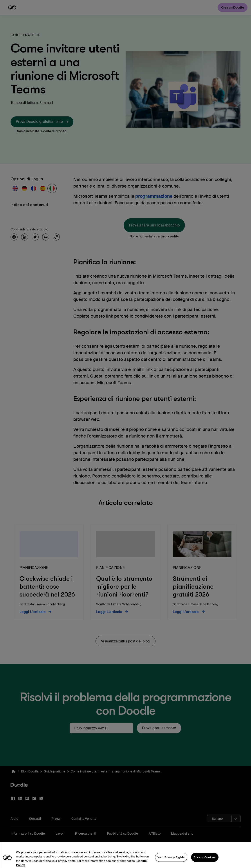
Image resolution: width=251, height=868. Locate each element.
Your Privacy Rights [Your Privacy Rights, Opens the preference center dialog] (171, 861)
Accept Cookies (205, 861)
